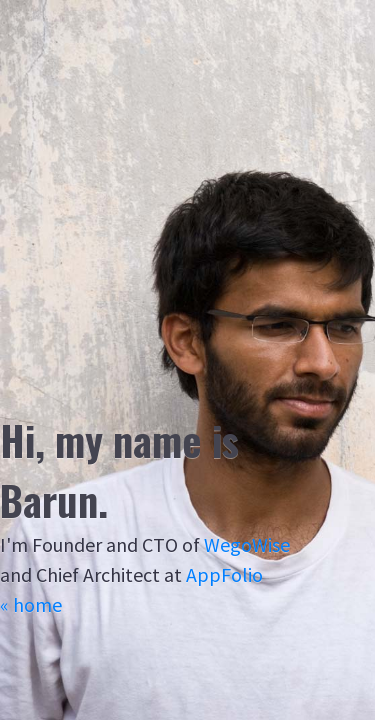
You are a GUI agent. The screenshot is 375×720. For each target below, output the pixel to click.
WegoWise (247, 544)
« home (31, 604)
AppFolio (224, 574)
